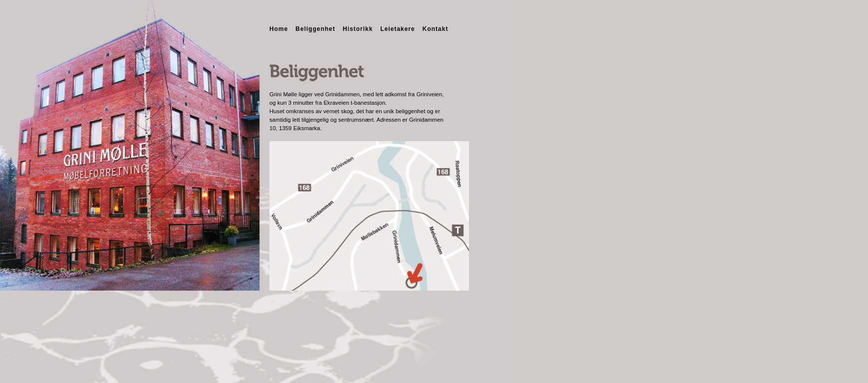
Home (279, 29)
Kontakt (435, 29)
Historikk (358, 29)
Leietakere (397, 29)
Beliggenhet (315, 29)
